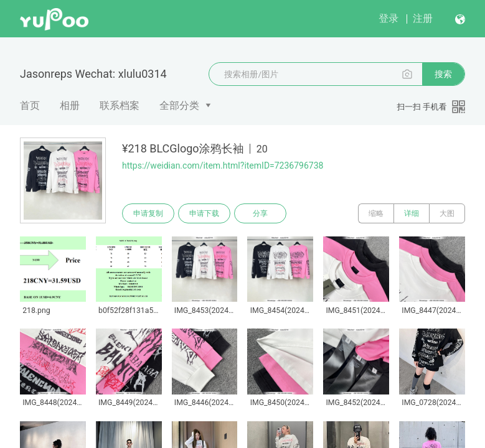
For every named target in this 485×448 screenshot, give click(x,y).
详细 (412, 213)
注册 (423, 18)
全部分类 (179, 105)
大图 (447, 213)
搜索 (443, 74)
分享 (260, 213)
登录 (388, 18)
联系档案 (120, 105)
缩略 (376, 213)
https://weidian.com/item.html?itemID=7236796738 (223, 166)
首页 (30, 105)
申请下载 (204, 213)
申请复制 (148, 213)
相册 (70, 105)
